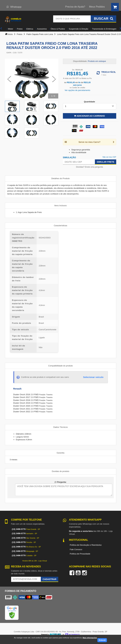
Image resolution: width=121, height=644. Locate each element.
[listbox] (90, 106)
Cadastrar (50, 579)
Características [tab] (60, 226)
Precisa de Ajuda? (75, 7)
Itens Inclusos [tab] (61, 206)
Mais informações (90, 638)
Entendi (102, 640)
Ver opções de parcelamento (77, 90)
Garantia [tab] (61, 453)
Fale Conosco (76, 549)
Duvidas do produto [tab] (60, 471)
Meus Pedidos (97, 7)
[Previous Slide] (9, 79)
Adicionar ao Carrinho (89, 116)
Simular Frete (106, 162)
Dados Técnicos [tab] (60, 427)
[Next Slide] (54, 79)
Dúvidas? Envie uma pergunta (89, 167)
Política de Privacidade (80, 554)
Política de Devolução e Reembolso (86, 545)
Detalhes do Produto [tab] (60, 178)
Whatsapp (14, 7)
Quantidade (89, 102)
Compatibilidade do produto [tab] (60, 366)
